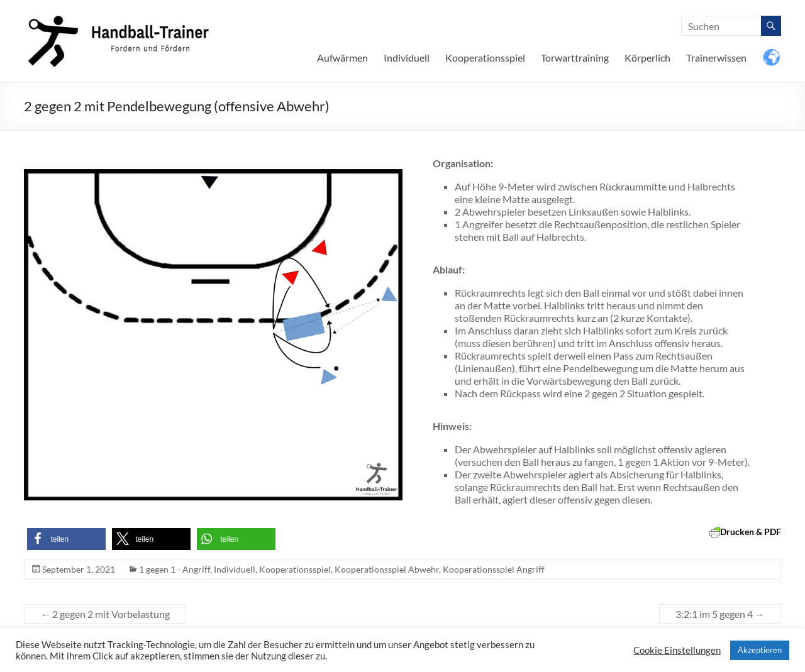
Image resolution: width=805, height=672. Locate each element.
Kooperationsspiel (485, 58)
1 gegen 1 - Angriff (175, 569)
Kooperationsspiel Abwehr (387, 569)
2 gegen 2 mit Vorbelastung (105, 614)
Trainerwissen (716, 58)
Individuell (407, 58)
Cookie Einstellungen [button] (677, 650)
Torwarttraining (575, 58)
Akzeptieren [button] (760, 650)
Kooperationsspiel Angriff (494, 569)
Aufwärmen (342, 58)
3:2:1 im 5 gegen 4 (720, 614)
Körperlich (647, 58)
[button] (66, 539)
